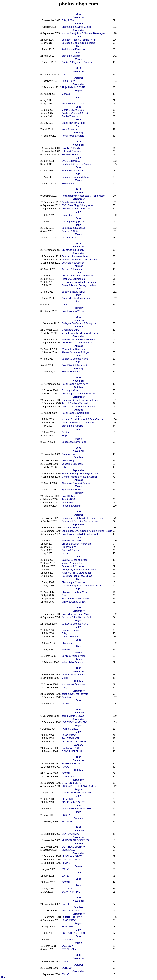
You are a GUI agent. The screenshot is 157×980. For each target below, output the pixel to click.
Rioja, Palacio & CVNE (73, 87)
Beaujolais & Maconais (73, 228)
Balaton (66, 432)
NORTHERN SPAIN (72, 917)
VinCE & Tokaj (69, 238)
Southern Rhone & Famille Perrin (79, 40)
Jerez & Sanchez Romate (75, 694)
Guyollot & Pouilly (71, 148)
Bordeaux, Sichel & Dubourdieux (78, 43)
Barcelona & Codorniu (73, 566)
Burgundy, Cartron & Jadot (75, 177)
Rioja (64, 435)
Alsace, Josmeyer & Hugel (75, 352)
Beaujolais (67, 697)
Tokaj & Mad (68, 20)
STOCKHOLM (69, 949)
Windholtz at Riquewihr (74, 349)
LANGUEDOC (69, 735)
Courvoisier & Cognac (73, 263)
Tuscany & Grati (70, 390)
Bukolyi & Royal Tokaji (73, 292)
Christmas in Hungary (73, 250)
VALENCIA (67, 946)
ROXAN (66, 773)
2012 (79, 189)
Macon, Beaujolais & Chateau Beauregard (83, 33)
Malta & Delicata (70, 528)
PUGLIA (66, 815)
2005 (79, 668)
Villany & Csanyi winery (74, 602)
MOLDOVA (67, 889)
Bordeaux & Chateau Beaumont (78, 339)
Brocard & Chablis (71, 56)
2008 (79, 448)
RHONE (66, 863)
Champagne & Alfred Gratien (77, 27)
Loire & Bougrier (70, 637)
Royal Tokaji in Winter (73, 311)
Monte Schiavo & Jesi (73, 110)
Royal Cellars (69, 496)
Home (4, 977)
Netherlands (68, 183)
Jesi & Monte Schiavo (73, 716)
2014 (79, 68)
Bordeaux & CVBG (71, 541)
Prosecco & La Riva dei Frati (76, 617)
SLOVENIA (67, 822)
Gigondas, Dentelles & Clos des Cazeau (83, 518)
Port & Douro (68, 81)
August (78, 91)
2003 (79, 757)
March (78, 59)
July (78, 37)
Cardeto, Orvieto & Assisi (75, 113)
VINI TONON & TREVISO (75, 742)
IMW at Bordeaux (71, 372)
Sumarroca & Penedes (73, 171)
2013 (79, 142)
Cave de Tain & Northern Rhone (78, 407)
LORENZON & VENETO (74, 722)
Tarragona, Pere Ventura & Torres (79, 570)
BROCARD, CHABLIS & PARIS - (79, 786)
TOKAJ (65, 767)
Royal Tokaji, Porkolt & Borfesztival (80, 534)
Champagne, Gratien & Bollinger (78, 394)
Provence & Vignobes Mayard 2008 (80, 474)
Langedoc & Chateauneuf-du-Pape (80, 400)
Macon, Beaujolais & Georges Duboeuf (82, 586)
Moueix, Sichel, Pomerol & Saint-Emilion (83, 419)
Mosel (65, 678)
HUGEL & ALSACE (72, 856)
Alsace (65, 704)
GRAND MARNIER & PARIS (76, 793)
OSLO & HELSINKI (72, 751)
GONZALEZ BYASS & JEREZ (77, 809)
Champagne (68, 643)
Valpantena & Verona (73, 104)
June (78, 107)
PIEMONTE (68, 799)
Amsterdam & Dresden (73, 675)
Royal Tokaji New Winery (75, 384)
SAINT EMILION (70, 738)
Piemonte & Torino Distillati (75, 599)
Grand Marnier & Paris (73, 123)
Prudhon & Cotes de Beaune (77, 164)
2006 (79, 608)
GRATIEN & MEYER (72, 783)
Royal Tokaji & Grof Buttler (75, 413)
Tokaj (64, 75)
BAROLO (66, 904)
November (78, 17)
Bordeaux (67, 649)
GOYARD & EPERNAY (74, 847)
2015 (79, 14)
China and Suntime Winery (75, 592)
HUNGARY (67, 927)
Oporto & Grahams (71, 550)
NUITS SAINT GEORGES (75, 840)
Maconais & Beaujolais (73, 684)
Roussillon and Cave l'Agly (75, 614)
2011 (79, 243)
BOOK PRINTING (71, 892)
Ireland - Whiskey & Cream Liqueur (80, 333)
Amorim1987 (68, 503)
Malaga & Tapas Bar (72, 563)
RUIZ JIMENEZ (70, 729)
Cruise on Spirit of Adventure (77, 544)
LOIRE (65, 876)
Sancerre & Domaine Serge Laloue (80, 521)
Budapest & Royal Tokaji (74, 442)
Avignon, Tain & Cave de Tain (77, 573)
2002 (79, 827)
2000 (79, 955)
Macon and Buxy (70, 330)
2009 (79, 378)
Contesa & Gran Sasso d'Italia (77, 276)
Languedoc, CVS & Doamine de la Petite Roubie (87, 531)
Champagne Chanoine (73, 582)
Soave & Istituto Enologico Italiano (79, 285)
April (78, 53)
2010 (79, 317)
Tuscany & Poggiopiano (74, 222)
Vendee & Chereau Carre (75, 359)
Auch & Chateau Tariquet (75, 403)
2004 (79, 709)
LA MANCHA (68, 940)
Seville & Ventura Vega (74, 656)
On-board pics (69, 547)
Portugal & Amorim (71, 506)
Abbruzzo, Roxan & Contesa (76, 483)
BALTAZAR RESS (71, 748)
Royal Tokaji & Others (73, 136)
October (78, 24)
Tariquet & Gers (70, 215)
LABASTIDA (68, 776)
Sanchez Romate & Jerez (75, 256)
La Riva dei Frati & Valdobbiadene (79, 282)
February (78, 133)
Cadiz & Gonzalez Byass (74, 560)
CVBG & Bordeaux (71, 161)
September (78, 30)
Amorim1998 (68, 499)
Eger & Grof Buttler (71, 490)
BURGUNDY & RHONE (74, 933)
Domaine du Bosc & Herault (76, 209)
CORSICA (67, 968)
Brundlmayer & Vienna (73, 202)
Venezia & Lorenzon (72, 464)
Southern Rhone (70, 630)
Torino (65, 305)
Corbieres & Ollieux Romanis (77, 343)
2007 (79, 512)
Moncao (66, 94)
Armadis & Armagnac (73, 269)
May (78, 46)
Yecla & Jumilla (69, 129)
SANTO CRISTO (70, 834)
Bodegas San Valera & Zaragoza (79, 323)
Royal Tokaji (68, 461)
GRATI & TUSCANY (72, 860)
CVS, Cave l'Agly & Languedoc (78, 205)
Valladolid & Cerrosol (72, 662)
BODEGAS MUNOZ (72, 764)
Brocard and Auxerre (72, 426)
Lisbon (65, 553)
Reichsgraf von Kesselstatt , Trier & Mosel (83, 196)
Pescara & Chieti (70, 231)
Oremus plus (68, 454)
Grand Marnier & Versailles (76, 298)
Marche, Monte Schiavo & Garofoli (79, 477)
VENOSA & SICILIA (72, 911)
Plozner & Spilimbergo (73, 279)
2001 (79, 898)
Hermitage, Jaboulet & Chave (77, 576)
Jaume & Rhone (70, 154)
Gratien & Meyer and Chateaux (78, 423)
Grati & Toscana (70, 116)
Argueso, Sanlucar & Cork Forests (79, 260)
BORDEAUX (68, 850)
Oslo (64, 595)
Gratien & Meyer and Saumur (77, 62)
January (78, 745)
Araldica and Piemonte (73, 49)
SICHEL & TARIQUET (73, 802)
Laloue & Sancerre (71, 151)
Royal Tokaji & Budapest (74, 365)
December (78, 320)
